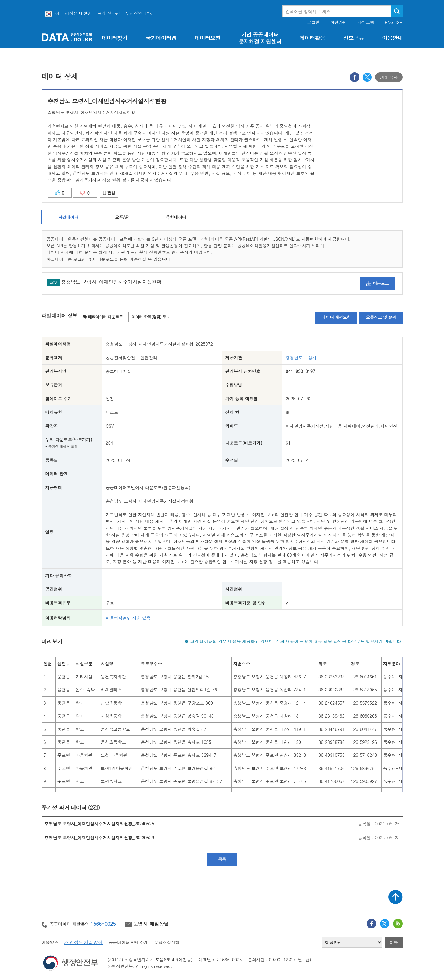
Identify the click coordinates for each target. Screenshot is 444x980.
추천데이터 (176, 217)
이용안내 (392, 38)
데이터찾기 (115, 38)
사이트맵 (366, 22)
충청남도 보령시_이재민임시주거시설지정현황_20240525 (99, 824)
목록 (222, 859)
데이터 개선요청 (336, 317)
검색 (397, 11)
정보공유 (353, 38)
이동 (394, 942)
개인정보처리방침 (84, 942)
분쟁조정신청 (167, 942)
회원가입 (339, 22)
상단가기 (396, 897)
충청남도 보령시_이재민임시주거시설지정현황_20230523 (99, 838)
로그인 (313, 22)
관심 (109, 193)
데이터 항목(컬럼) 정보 (151, 317)
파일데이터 (68, 217)
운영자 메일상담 (147, 924)
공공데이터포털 (67, 37)
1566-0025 (103, 924)
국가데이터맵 (161, 38)
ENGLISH (394, 22)
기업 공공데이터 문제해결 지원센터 (260, 38)
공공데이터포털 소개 (129, 942)
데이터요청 (207, 38)
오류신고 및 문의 (381, 317)
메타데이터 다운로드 (103, 317)
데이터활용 (312, 38)
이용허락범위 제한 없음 (128, 618)
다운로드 (377, 283)
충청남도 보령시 (301, 358)
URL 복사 (389, 77)
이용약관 (50, 942)
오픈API (122, 217)
